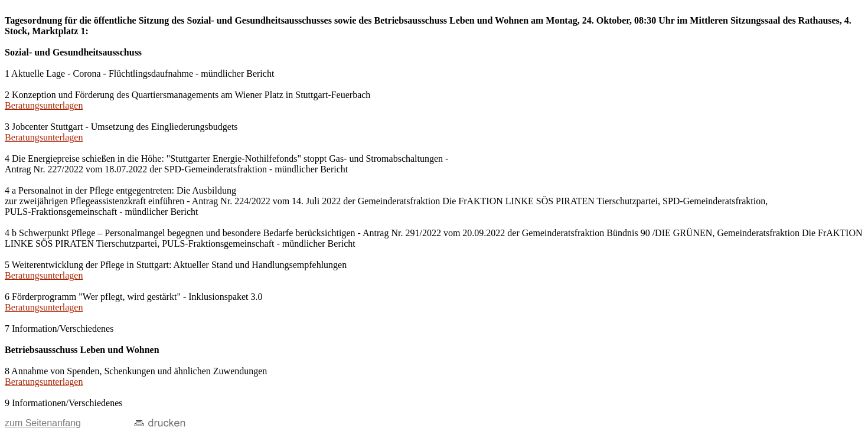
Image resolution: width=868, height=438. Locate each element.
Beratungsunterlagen (44, 105)
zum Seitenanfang (43, 423)
